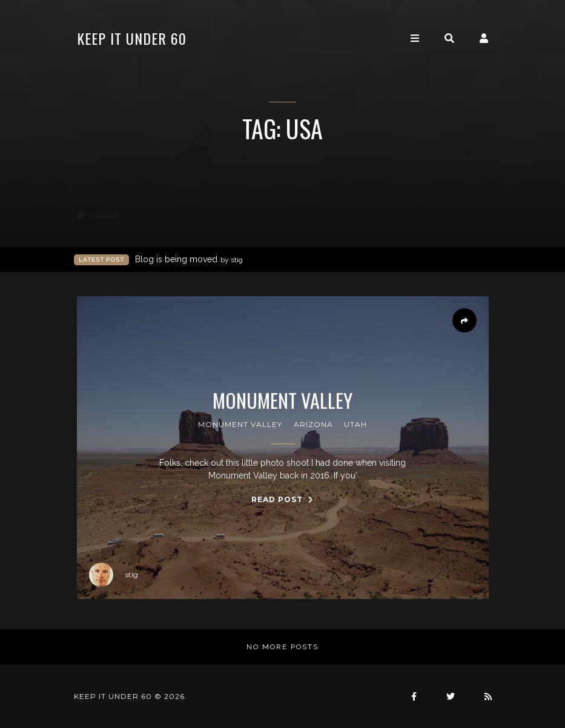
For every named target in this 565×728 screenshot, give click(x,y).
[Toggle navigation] (415, 38)
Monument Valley (282, 400)
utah (355, 424)
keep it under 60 (132, 38)
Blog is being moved (189, 260)
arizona (313, 424)
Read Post (282, 499)
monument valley (240, 424)
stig (114, 575)
